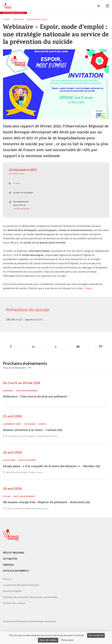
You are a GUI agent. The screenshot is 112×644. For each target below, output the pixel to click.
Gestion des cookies (14, 603)
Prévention (18, 19)
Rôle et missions (14, 553)
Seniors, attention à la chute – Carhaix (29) (33, 430)
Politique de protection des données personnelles (30, 597)
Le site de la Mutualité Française (21, 585)
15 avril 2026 (12, 416)
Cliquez (89, 288)
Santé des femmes (27, 460)
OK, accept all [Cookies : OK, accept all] (96, 635)
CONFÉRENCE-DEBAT (12, 424)
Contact (7, 579)
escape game (9, 460)
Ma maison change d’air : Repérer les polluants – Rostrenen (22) (46, 503)
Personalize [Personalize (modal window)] (67, 640)
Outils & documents (16, 571)
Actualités (10, 559)
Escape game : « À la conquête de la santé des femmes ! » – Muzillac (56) (52, 467)
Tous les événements (17, 368)
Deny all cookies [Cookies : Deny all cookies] (48, 640)
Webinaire (8, 391)
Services (8, 565)
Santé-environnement (27, 391)
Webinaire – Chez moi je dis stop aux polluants (35, 397)
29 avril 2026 (12, 489)
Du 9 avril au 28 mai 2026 (22, 383)
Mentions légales (12, 591)
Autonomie (30, 424)
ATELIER (6, 19)
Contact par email (21, 209)
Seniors (42, 424)
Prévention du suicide (37, 19)
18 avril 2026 (12, 452)
